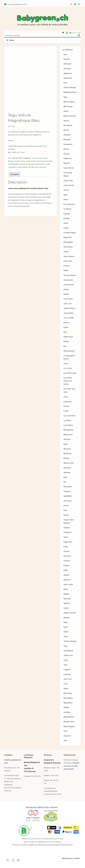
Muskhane (68, 454)
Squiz (66, 622)
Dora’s (66, 200)
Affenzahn (68, 64)
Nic (65, 482)
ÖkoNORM (68, 496)
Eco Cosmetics (69, 204)
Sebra (66, 589)
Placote (67, 551)
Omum (66, 506)
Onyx (66, 510)
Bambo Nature (69, 102)
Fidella (66, 228)
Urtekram (67, 674)
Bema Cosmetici (70, 116)
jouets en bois (40, 164)
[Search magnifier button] (79, 35)
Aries (66, 83)
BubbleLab (68, 159)
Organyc (67, 528)
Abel (65, 55)
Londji (66, 411)
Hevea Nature (69, 285)
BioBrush (67, 135)
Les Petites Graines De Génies (68, 381)
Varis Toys (68, 679)
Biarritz (66, 121)
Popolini (67, 561)
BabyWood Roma (70, 92)
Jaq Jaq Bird (69, 313)
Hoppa (66, 289)
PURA (66, 570)
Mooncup (67, 449)
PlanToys (67, 556)
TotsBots (67, 670)
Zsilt (65, 741)
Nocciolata (68, 487)
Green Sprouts (69, 256)
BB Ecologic (68, 107)
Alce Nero (67, 69)
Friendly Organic (70, 233)
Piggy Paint (68, 542)
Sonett (66, 608)
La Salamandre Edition (69, 357)
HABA (66, 271)
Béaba (66, 111)
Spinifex (67, 618)
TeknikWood (68, 651)
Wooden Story (69, 722)
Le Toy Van (68, 368)
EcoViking (67, 209)
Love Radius (68, 425)
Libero (66, 397)
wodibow (67, 712)
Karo (65, 332)
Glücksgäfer (68, 242)
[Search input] (41, 35)
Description (15, 174)
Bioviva (66, 149)
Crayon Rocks (69, 185)
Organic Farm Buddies (69, 521)
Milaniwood (68, 435)
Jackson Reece (69, 308)
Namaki (67, 458)
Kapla (66, 327)
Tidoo (66, 660)
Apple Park (68, 78)
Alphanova (68, 73)
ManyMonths (69, 430)
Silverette (67, 599)
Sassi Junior (68, 585)
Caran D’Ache (69, 168)
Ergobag (67, 214)
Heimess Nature (70, 275)
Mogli (66, 444)
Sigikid (66, 594)
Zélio (66, 731)
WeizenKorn (68, 703)
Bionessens (68, 144)
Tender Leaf (68, 655)
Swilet (66, 632)
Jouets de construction (44, 161)
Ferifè (66, 223)
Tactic (66, 637)
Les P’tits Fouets (70, 373)
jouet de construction (27, 164)
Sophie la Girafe (70, 613)
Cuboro (66, 190)
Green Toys (68, 261)
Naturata (67, 473)
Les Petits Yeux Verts (70, 391)
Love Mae (67, 421)
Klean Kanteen (69, 351)
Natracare (67, 468)
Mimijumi (67, 439)
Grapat (66, 252)
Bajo (65, 97)
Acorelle (67, 59)
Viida (66, 684)
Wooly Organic (69, 727)
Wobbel (67, 707)
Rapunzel (67, 580)
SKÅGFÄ (67, 603)
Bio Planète (68, 125)
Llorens (66, 406)
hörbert (66, 294)
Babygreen (42, 20)
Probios (67, 566)
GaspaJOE (68, 237)
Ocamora (67, 491)
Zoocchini (67, 736)
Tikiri (66, 665)
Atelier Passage (70, 88)
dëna (66, 195)
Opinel (66, 515)
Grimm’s (67, 266)
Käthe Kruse (68, 337)
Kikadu (66, 342)
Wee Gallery (68, 698)
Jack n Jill (68, 304)
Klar (65, 346)
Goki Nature (68, 247)
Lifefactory (68, 402)
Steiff (66, 627)
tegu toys (43, 167)
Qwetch (67, 575)
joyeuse (67, 323)
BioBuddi (67, 140)
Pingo (66, 547)
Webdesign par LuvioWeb (71, 858)
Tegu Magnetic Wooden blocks (28, 167)
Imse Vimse (68, 299)
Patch (66, 537)
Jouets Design (31, 161)
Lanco (66, 364)
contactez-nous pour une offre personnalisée (72, 766)
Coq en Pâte (68, 181)
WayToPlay (68, 693)
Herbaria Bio (68, 280)
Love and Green (70, 416)
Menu (10, 40)
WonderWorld (69, 717)
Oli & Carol (68, 501)
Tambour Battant (70, 641)
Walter (66, 689)
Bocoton (67, 154)
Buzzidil (67, 163)
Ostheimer (68, 532)
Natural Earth (69, 463)
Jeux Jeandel (69, 318)
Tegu (10, 164)
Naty (65, 477)
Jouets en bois (37, 158)
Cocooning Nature (68, 174)
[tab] (15, 174)
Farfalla (67, 219)
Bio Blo (66, 130)
